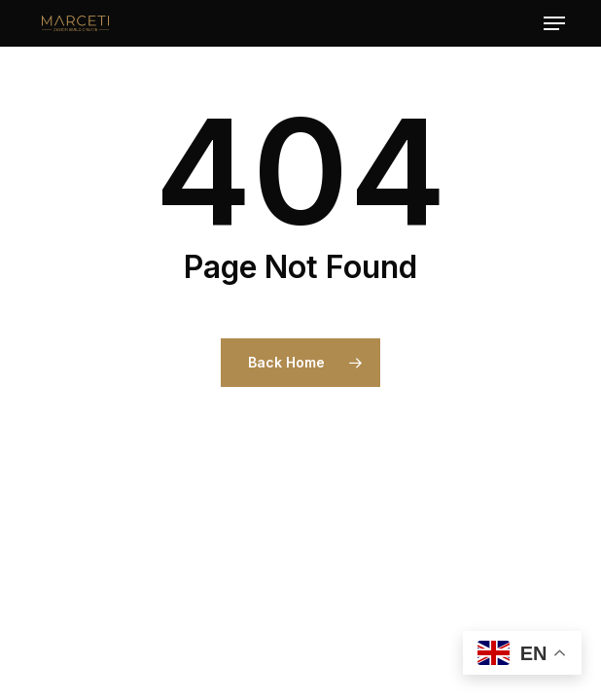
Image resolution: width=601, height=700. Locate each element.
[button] (554, 23)
